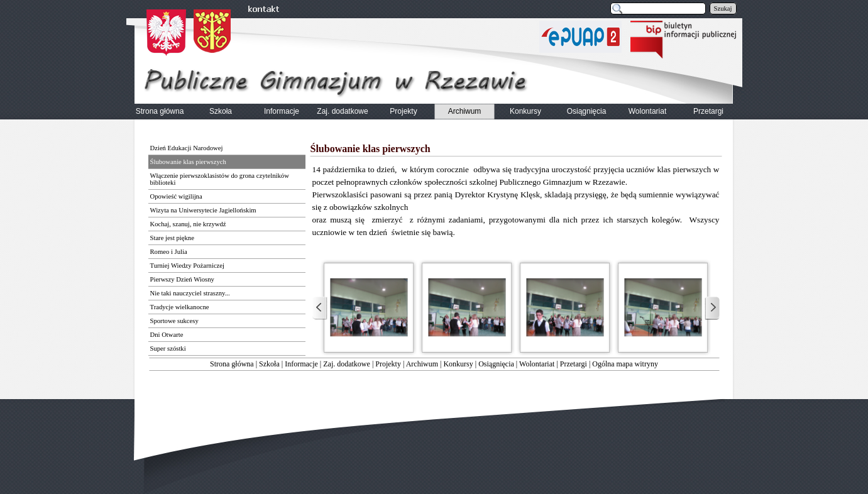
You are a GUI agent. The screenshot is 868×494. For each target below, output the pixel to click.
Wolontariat (537, 364)
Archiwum (422, 364)
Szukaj (723, 8)
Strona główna (232, 364)
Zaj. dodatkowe (347, 364)
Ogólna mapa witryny (625, 364)
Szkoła (269, 364)
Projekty (388, 364)
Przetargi (574, 364)
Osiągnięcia (496, 364)
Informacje (301, 364)
